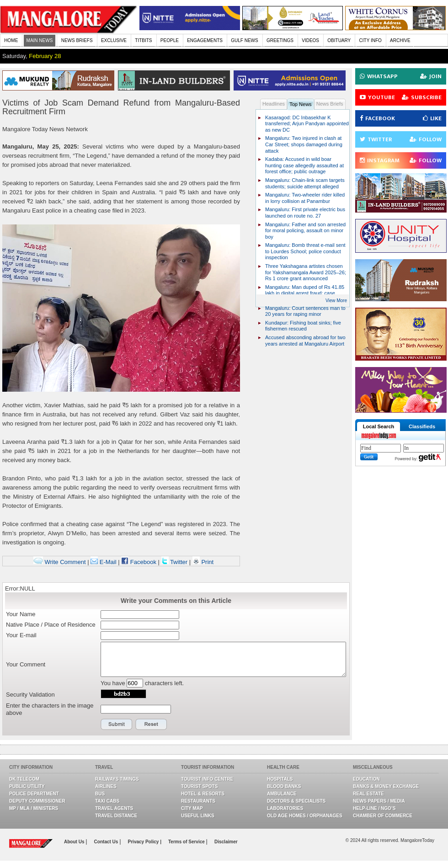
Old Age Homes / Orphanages (305, 816)
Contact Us (107, 842)
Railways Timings (117, 779)
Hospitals (280, 779)
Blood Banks (284, 786)
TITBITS (143, 40)
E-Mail (103, 562)
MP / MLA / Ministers (34, 808)
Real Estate (368, 794)
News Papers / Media (379, 801)
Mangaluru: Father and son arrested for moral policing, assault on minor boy (305, 231)
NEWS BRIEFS (77, 40)
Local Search (379, 426)
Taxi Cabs (107, 801)
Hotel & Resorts (203, 794)
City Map (192, 808)
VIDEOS (310, 40)
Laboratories (285, 808)
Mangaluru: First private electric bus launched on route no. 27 (305, 213)
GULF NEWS (244, 40)
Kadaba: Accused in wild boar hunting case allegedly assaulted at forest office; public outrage (304, 165)
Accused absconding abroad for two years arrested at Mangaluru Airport (305, 341)
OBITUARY (339, 40)
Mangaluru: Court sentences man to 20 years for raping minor (305, 311)
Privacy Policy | (145, 842)
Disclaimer (226, 842)
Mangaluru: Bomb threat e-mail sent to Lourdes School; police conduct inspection (305, 251)
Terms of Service (187, 842)
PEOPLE (170, 40)
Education (366, 779)
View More (336, 301)
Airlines (106, 786)
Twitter (175, 562)
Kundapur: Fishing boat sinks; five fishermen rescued (303, 326)
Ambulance (282, 794)
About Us (75, 842)
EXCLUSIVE (114, 40)
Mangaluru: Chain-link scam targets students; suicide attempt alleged (305, 183)
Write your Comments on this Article (176, 601)
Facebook (139, 562)
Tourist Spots (199, 786)
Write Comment (60, 562)
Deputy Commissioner (37, 801)
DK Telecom (24, 779)
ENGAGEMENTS (205, 40)
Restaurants (198, 801)
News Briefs (330, 104)
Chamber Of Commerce (383, 816)
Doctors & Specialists (296, 801)
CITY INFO (371, 40)
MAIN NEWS (40, 40)
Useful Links (198, 816)
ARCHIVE (400, 40)
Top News (301, 104)
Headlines (274, 104)
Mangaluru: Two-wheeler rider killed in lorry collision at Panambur (305, 198)
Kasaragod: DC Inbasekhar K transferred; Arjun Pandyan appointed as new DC (307, 124)
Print (203, 562)
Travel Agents (114, 808)
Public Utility (27, 786)
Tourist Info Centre (207, 779)
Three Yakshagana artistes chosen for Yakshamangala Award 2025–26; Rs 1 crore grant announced (306, 272)
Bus (100, 794)
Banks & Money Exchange (386, 786)
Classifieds (422, 426)
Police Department (34, 794)
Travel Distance (116, 816)
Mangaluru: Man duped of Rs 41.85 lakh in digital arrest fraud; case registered (305, 293)
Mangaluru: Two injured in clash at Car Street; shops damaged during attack (304, 144)
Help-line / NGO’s (374, 808)
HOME (11, 40)
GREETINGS (280, 40)
